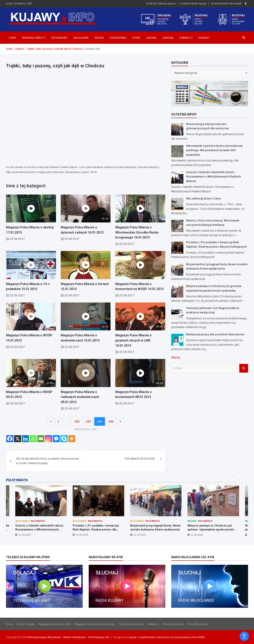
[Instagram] (49, 439)
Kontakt (204, 38)
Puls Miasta (38, 521)
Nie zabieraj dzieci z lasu (203, 199)
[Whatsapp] (33, 439)
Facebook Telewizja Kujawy (161, 3)
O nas (9, 624)
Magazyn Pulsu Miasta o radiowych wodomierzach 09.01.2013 (80, 397)
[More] (72, 439)
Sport (136, 38)
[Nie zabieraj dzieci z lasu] (177, 204)
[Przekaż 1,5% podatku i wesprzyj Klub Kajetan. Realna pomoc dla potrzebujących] (177, 248)
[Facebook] (10, 439)
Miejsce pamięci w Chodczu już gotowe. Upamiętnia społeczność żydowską (211, 529)
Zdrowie (168, 38)
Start (13, 38)
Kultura (152, 38)
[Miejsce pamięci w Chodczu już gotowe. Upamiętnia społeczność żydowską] (177, 291)
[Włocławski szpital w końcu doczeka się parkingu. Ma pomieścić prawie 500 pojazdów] (177, 151)
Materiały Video (32, 38)
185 (111, 421)
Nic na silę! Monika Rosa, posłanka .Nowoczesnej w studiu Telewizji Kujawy (47, 461)
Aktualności (59, 38)
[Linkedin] (25, 439)
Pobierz (185, 38)
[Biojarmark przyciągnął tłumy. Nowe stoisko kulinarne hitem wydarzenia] (177, 270)
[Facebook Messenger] (56, 439)
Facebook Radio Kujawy (193, 3)
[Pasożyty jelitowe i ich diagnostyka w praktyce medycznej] (177, 313)
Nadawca (153, 624)
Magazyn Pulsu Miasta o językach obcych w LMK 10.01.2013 (133, 340)
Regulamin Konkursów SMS (55, 624)
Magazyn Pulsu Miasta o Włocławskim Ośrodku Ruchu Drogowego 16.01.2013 (137, 232)
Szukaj (244, 368)
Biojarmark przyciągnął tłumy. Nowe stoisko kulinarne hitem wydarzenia (155, 528)
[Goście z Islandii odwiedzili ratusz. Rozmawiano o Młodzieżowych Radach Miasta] (177, 178)
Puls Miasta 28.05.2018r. (140, 459)
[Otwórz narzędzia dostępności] (244, 636)
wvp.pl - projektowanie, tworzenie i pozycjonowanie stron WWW (167, 637)
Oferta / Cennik (26, 624)
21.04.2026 (25, 535)
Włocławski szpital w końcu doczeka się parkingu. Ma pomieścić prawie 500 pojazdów (214, 150)
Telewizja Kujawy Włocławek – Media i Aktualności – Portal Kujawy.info (68, 637)
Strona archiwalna (173, 624)
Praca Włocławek (198, 624)
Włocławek (81, 38)
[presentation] (239, 480)
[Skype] (64, 439)
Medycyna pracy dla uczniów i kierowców (215, 334)
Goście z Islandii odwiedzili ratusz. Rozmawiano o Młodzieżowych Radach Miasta (214, 177)
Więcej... (176, 357)
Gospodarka (118, 38)
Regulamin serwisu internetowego (95, 624)
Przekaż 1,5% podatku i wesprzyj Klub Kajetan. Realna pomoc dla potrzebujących (96, 529)
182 (77, 421)
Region (99, 38)
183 (88, 421)
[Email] (41, 439)
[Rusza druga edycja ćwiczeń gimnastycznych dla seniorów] (177, 129)
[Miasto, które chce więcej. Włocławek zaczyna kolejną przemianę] (177, 226)
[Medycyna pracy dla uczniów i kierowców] (177, 340)
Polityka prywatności (132, 624)
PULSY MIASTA (17, 480)
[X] (18, 439)
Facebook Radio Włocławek (226, 3)
